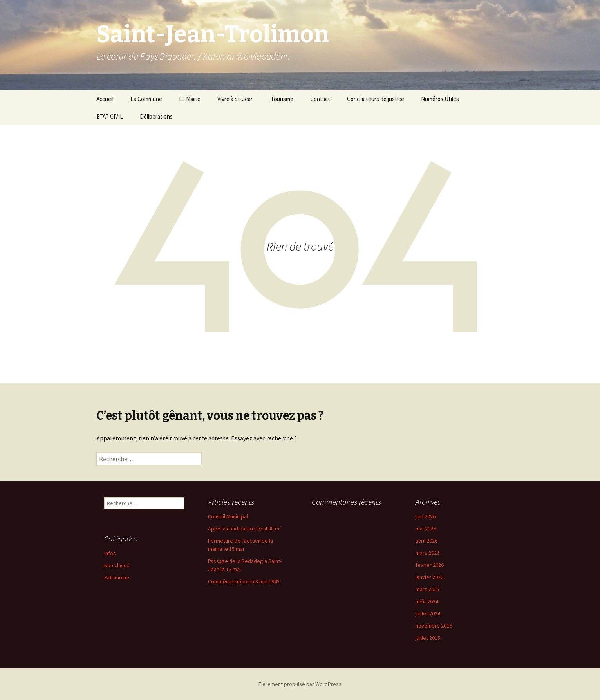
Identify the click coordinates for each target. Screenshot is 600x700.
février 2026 (430, 565)
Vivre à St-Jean (236, 99)
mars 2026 (427, 553)
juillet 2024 (428, 613)
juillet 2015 (428, 638)
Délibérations (156, 116)
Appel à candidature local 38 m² (245, 529)
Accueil (105, 99)
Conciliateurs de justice (376, 99)
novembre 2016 (434, 626)
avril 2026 (427, 541)
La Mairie (190, 99)
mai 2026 (426, 529)
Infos (110, 553)
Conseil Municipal (228, 516)
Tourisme (282, 99)
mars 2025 (427, 589)
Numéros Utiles (440, 99)
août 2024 (427, 601)
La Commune (146, 99)
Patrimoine (117, 577)
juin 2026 (426, 516)
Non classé (117, 565)
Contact (320, 99)
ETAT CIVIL (110, 116)
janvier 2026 (429, 577)
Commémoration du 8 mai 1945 (244, 581)
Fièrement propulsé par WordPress (300, 684)
